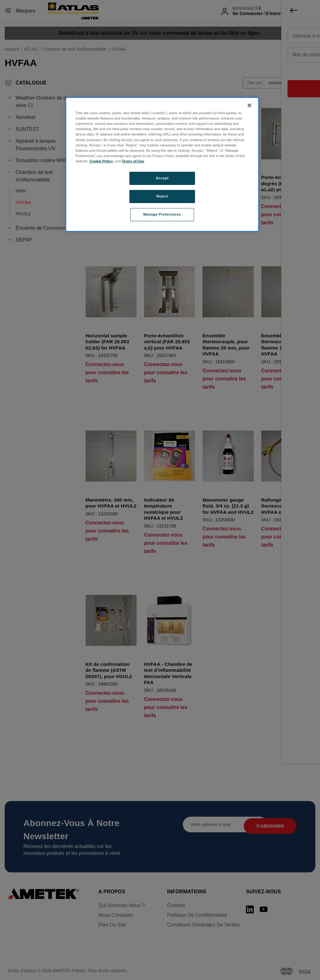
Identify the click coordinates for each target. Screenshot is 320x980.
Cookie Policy (101, 161)
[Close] (249, 105)
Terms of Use (133, 161)
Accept (162, 178)
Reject (162, 196)
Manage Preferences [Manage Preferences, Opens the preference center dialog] (162, 214)
